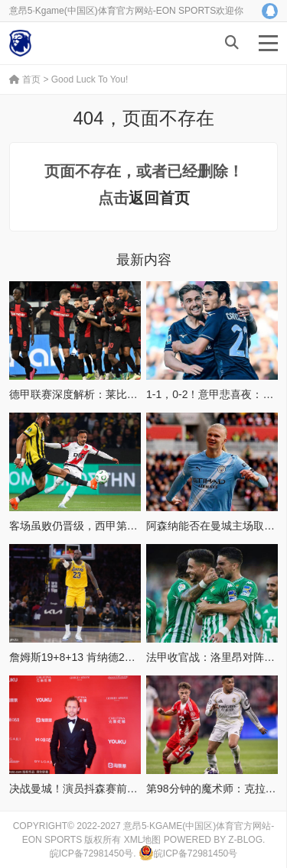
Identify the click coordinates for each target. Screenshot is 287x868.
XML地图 (143, 840)
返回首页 (159, 198)
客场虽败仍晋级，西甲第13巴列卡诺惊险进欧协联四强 (139, 526)
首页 (25, 79)
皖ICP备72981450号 (91, 853)
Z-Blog (245, 840)
